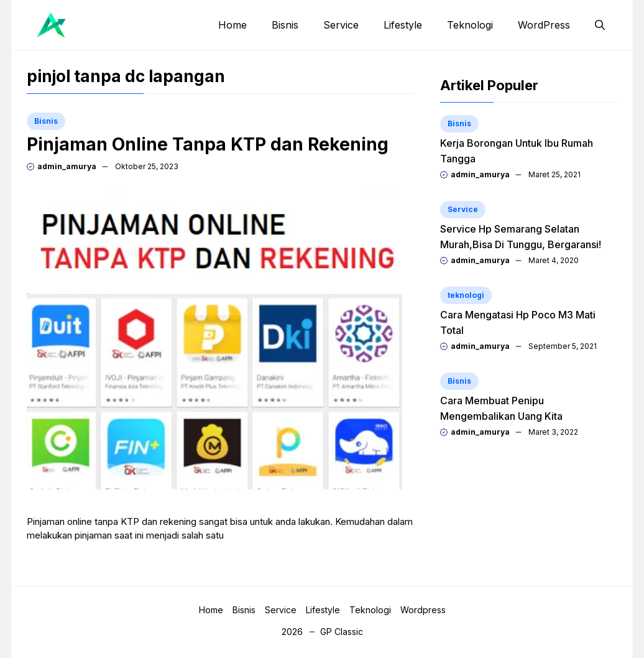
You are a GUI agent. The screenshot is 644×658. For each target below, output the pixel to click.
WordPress (544, 25)
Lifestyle (403, 25)
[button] (600, 25)
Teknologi (470, 25)
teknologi (466, 295)
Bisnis (285, 25)
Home (232, 25)
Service (341, 25)
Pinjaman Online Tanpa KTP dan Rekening (208, 144)
